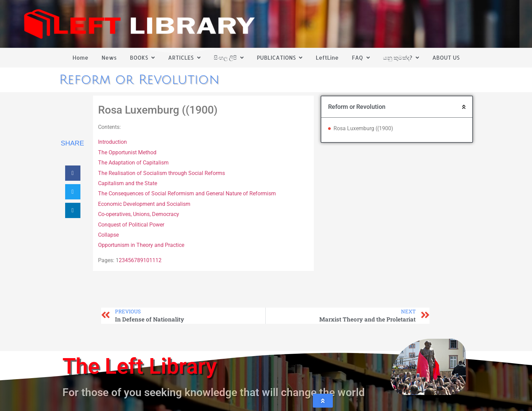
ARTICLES (184, 58)
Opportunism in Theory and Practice (141, 245)
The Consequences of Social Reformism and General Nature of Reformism (187, 193)
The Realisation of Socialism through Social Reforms (161, 173)
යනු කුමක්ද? (401, 58)
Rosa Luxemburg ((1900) (363, 128)
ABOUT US (446, 57)
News (109, 57)
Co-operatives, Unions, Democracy (139, 214)
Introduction (112, 142)
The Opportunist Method (127, 152)
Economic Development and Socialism (144, 204)
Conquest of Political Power (131, 225)
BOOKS (142, 58)
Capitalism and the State (128, 183)
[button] (73, 173)
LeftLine (327, 57)
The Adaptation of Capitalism (133, 163)
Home (81, 57)
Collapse (108, 235)
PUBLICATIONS (280, 58)
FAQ (361, 58)
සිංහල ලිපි (229, 58)
